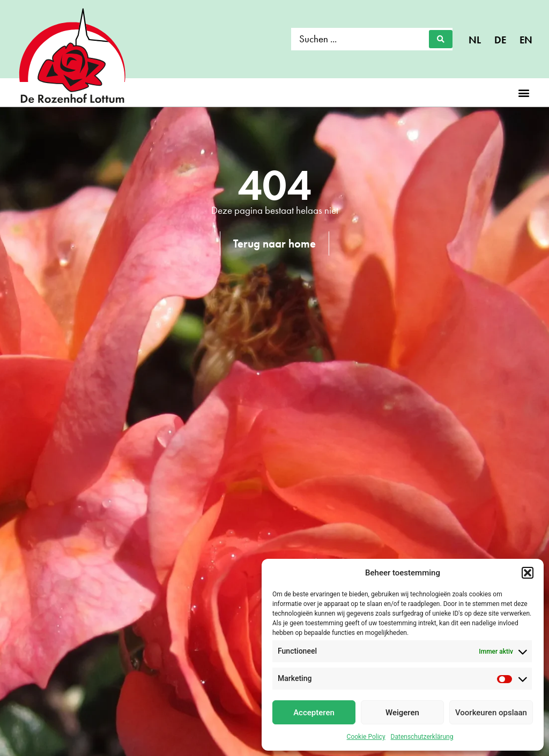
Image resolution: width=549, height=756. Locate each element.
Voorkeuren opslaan (491, 713)
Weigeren (402, 713)
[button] (528, 573)
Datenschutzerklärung (422, 737)
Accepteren (314, 713)
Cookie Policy (366, 737)
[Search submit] (441, 39)
